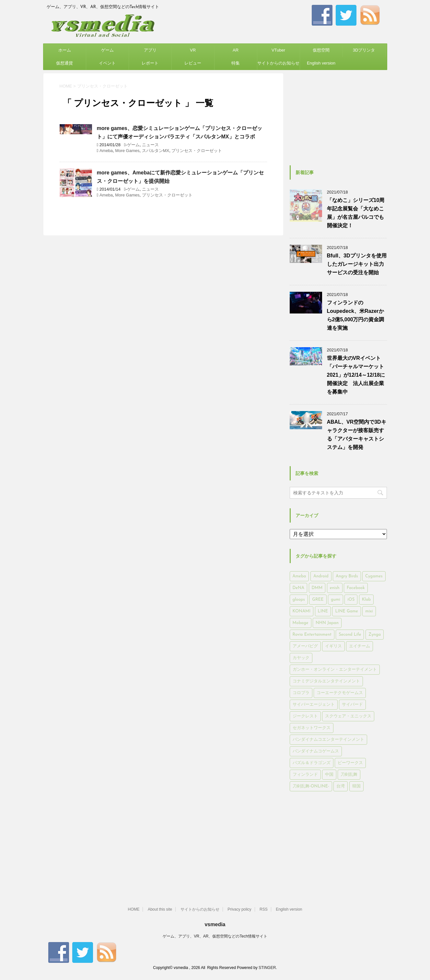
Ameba (106, 151)
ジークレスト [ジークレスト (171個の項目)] (305, 716)
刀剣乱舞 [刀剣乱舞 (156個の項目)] (349, 775)
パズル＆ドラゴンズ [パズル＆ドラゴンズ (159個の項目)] (312, 763)
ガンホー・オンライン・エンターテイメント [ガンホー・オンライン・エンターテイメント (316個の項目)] (335, 670)
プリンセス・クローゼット (197, 151)
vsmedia (215, 924)
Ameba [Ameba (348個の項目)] (299, 576)
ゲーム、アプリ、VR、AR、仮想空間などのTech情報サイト (215, 936)
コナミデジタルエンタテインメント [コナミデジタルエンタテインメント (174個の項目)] (326, 681)
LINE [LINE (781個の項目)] (323, 611)
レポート (150, 63)
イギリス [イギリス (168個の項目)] (333, 646)
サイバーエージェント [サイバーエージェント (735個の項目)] (314, 705)
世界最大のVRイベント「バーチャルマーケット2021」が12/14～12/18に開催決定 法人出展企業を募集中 (356, 375)
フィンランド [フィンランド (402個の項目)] (305, 775)
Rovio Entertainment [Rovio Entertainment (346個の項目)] (312, 635)
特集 (236, 63)
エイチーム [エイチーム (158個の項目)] (360, 646)
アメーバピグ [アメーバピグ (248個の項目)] (305, 646)
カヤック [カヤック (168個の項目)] (301, 658)
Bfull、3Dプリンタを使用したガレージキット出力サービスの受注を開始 (357, 264)
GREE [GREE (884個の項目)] (318, 600)
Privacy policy (239, 909)
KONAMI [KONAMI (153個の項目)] (302, 611)
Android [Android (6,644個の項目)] (321, 576)
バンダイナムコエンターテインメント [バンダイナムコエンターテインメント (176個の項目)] (328, 740)
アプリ (150, 50)
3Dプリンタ (364, 50)
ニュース (150, 145)
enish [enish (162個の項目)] (335, 588)
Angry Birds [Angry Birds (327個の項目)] (347, 576)
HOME (134, 909)
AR (236, 50)
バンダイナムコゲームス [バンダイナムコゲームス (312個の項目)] (316, 751)
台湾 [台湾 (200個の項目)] (341, 786)
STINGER (267, 968)
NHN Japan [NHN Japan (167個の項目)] (327, 623)
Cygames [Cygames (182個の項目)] (374, 576)
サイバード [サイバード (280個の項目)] (352, 705)
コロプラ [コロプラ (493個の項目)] (301, 693)
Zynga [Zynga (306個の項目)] (375, 635)
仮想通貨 (64, 63)
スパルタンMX (156, 151)
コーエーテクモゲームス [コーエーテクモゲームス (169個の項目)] (340, 693)
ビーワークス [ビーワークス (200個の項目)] (350, 763)
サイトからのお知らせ (278, 63)
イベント (107, 63)
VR (193, 50)
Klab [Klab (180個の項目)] (366, 600)
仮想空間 (321, 50)
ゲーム (107, 50)
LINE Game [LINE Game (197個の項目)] (346, 611)
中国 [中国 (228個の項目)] (329, 775)
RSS (264, 909)
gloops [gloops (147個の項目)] (299, 600)
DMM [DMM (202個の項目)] (317, 588)
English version (321, 63)
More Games (127, 151)
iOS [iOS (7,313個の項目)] (351, 600)
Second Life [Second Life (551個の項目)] (350, 635)
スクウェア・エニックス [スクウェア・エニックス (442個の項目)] (348, 716)
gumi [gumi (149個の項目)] (336, 600)
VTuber (278, 50)
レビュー (193, 63)
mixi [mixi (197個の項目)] (369, 611)
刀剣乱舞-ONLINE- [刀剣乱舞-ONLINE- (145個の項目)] (311, 786)
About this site (160, 909)
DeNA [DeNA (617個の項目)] (299, 588)
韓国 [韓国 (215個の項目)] (356, 786)
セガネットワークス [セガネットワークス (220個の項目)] (312, 728)
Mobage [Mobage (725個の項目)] (301, 623)
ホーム (65, 50)
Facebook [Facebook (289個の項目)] (356, 588)
